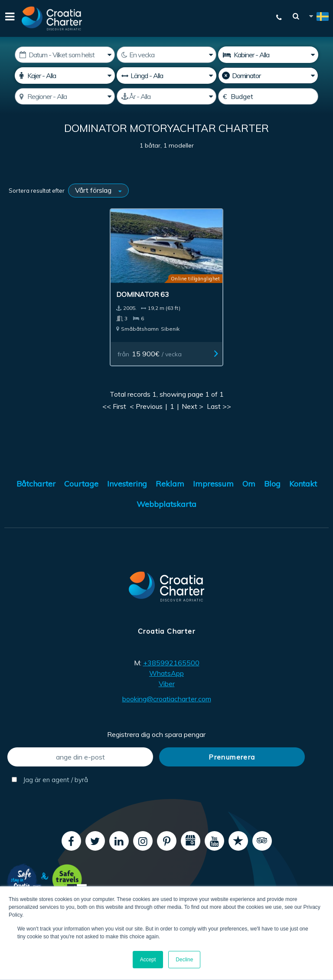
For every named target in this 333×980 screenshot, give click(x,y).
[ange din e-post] (80, 749)
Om (249, 476)
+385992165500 (171, 655)
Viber (167, 676)
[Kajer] (65, 76)
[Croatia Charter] (52, 18)
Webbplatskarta (166, 496)
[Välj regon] (65, 96)
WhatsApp (166, 665)
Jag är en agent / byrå (50, 772)
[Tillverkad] (166, 96)
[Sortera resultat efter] (98, 191)
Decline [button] (184, 960)
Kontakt (303, 476)
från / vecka (156, 345)
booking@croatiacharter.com (167, 691)
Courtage (81, 476)
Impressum (213, 476)
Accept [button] (148, 960)
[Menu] (9, 18)
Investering (127, 476)
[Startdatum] (65, 55)
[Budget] (268, 96)
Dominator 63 (148, 286)
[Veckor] (166, 55)
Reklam (170, 476)
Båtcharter (36, 476)
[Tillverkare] (268, 76)
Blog (272, 476)
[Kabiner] (268, 55)
